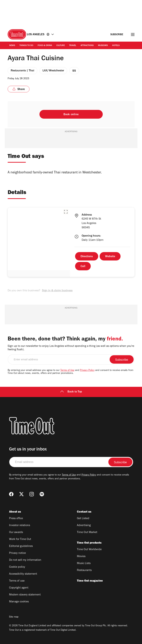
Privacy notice (17, 553)
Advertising (84, 526)
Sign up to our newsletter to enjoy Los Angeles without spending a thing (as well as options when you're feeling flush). (71, 348)
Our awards (16, 532)
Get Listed (83, 519)
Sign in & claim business (57, 291)
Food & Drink (45, 46)
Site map (14, 617)
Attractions (87, 46)
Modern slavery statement (25, 595)
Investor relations (20, 526)
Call (83, 267)
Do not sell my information (25, 560)
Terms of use (17, 581)
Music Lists (84, 563)
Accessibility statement (23, 574)
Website (110, 257)
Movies (81, 557)
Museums (103, 46)
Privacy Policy (87, 371)
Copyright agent (19, 588)
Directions (87, 257)
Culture (61, 46)
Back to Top (71, 392)
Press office (16, 519)
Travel (73, 46)
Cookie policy (17, 567)
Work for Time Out (20, 539)
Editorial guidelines (21, 546)
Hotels (116, 46)
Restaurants (84, 570)
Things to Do (26, 46)
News (12, 46)
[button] (66, 212)
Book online (71, 115)
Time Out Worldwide (89, 550)
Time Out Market (87, 532)
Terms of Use (67, 371)
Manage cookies (19, 602)
